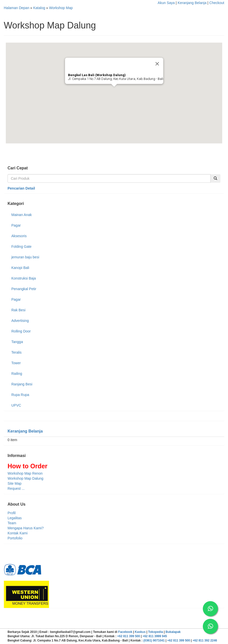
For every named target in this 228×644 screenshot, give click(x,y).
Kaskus (140, 632)
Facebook (125, 632)
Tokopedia (156, 632)
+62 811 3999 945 (155, 636)
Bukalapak (173, 632)
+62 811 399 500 (128, 636)
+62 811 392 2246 (205, 640)
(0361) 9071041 (154, 640)
